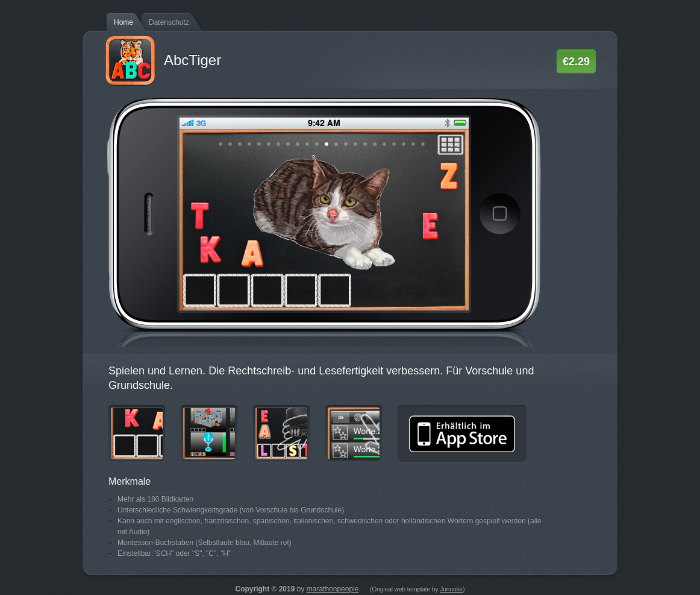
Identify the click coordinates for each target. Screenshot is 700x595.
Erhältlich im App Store (462, 434)
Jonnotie (451, 589)
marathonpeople (333, 589)
